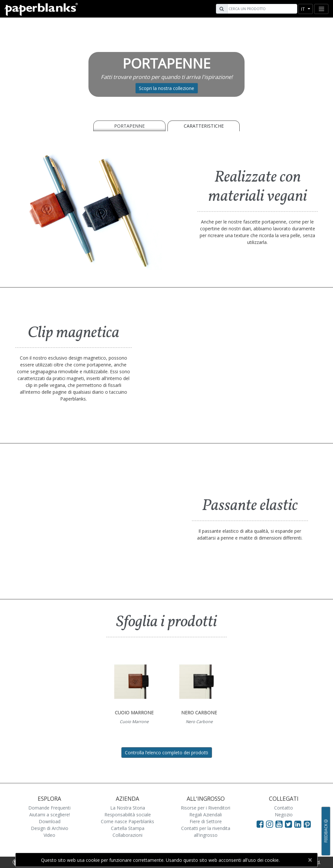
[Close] (310, 860)
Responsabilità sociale (128, 815)
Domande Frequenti (49, 808)
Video (49, 835)
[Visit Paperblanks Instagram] (270, 824)
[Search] (261, 9)
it (304, 9)
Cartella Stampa (128, 828)
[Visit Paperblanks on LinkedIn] (299, 824)
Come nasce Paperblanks (127, 821)
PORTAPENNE (129, 126)
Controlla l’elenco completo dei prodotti (166, 753)
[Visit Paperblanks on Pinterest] (307, 824)
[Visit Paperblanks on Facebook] (260, 824)
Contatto (284, 808)
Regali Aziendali (206, 815)
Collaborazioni (127, 835)
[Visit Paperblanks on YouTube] (280, 824)
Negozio (284, 815)
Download (50, 821)
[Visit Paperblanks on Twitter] (290, 824)
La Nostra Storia (128, 808)
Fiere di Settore (206, 821)
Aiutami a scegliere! (50, 815)
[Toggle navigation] (321, 9)
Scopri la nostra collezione (166, 88)
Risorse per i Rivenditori (206, 808)
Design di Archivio (50, 828)
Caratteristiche (204, 126)
